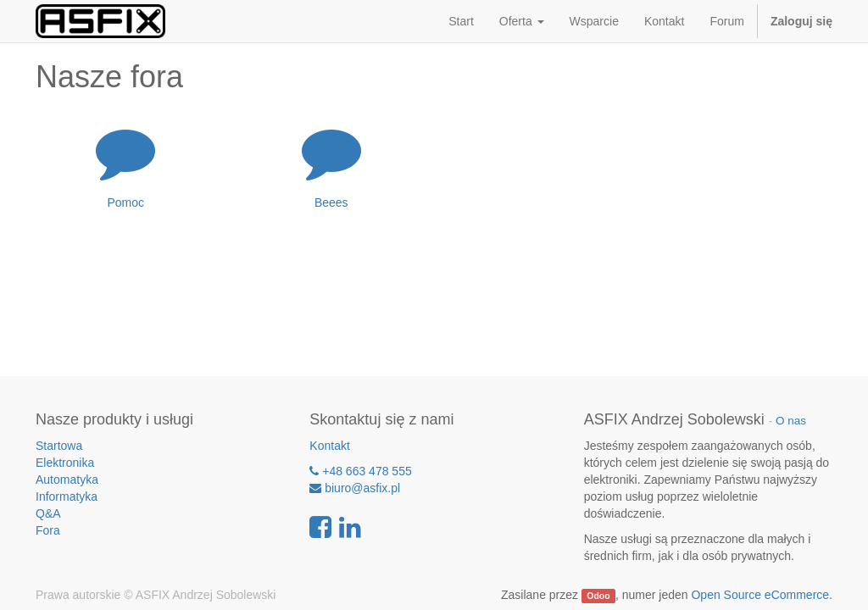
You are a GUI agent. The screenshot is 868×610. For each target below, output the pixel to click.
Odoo (598, 596)
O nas (791, 421)
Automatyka (67, 480)
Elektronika (65, 463)
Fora (48, 530)
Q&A (48, 513)
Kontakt (329, 446)
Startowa (59, 446)
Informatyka (67, 496)
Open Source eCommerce (760, 595)
